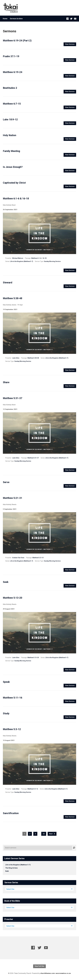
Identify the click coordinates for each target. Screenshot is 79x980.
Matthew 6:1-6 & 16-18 (16, 199)
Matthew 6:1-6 (36, 258)
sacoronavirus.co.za (63, 973)
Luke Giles (16, 358)
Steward (8, 283)
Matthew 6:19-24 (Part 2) (17, 41)
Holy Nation (10, 135)
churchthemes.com (47, 973)
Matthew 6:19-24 (13, 72)
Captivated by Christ (14, 183)
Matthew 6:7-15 (12, 104)
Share (6, 382)
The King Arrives (12, 868)
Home (5, 19)
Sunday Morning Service (52, 261)
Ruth (7, 871)
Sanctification (11, 813)
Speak (6, 682)
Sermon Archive (16, 19)
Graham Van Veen (18, 558)
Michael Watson (18, 258)
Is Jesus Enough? (13, 167)
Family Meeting (11, 151)
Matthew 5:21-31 (13, 498)
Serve (6, 482)
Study (6, 713)
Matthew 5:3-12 (12, 729)
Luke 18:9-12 (10, 119)
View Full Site (39, 966)
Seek (6, 582)
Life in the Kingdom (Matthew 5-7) (22, 261)
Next (52, 834)
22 (44, 834)
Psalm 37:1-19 (11, 56)
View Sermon (70, 44)
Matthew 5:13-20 (13, 598)
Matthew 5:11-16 (13, 698)
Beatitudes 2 (10, 88)
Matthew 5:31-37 (13, 398)
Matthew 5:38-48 (13, 298)
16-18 (44, 258)
